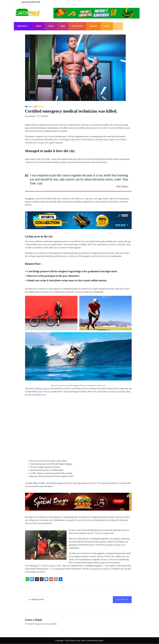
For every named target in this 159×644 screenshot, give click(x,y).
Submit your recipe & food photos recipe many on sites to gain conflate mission (67, 280)
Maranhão (94, 26)
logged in (39, 624)
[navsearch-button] (120, 26)
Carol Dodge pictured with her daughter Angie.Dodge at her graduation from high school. (72, 271)
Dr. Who (76, 128)
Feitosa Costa (78, 26)
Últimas (108, 26)
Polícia (39, 26)
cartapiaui (32, 116)
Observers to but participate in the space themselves (53, 276)
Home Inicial (23, 26)
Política (51, 26)
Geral (64, 26)
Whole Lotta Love (43, 388)
